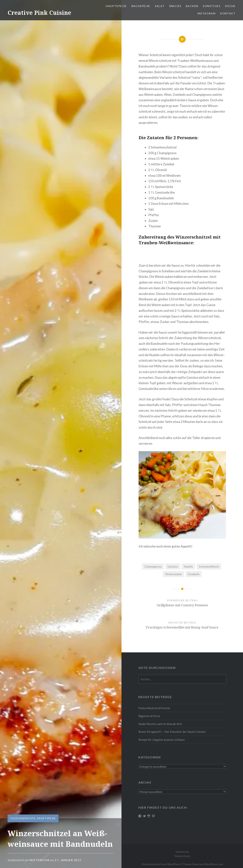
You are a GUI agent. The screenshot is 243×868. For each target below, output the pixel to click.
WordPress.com (214, 864)
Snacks (175, 6)
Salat (160, 6)
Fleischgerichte (23, 818)
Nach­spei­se (141, 6)
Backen (192, 6)
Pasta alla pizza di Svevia (154, 708)
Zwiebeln (193, 574)
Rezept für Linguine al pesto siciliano (162, 740)
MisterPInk (40, 860)
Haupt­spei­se (116, 6)
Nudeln (188, 566)
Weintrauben (174, 574)
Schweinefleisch (209, 566)
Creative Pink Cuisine (39, 13)
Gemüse (173, 566)
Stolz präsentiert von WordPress (161, 864)
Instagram (206, 13)
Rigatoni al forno (149, 716)
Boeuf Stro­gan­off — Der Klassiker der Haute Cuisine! (172, 732)
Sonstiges (212, 6)
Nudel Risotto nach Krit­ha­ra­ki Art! (160, 724)
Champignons (153, 566)
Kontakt (228, 13)
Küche (230, 6)
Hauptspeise (46, 818)
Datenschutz (182, 856)
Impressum (182, 852)
